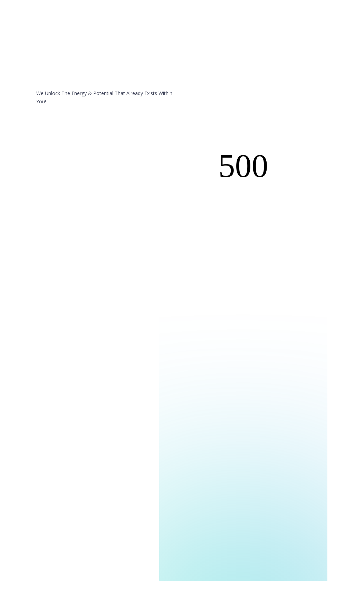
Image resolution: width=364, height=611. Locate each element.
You (165, 27)
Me (187, 27)
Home (146, 27)
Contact (243, 27)
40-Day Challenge (279, 27)
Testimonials (213, 27)
